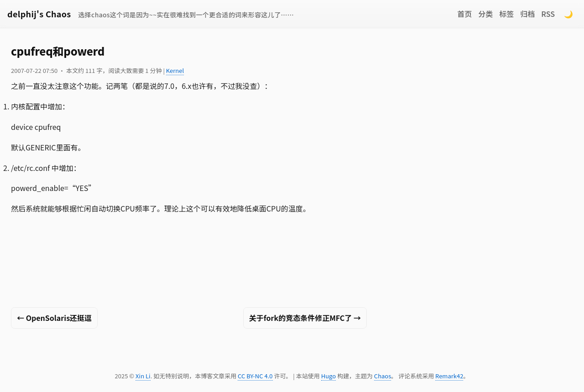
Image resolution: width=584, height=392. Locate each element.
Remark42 (449, 376)
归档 (527, 14)
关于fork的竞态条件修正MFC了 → (305, 318)
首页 (464, 14)
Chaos (383, 376)
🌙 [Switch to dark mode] (568, 14)
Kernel (175, 70)
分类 (485, 14)
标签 (506, 14)
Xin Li (143, 376)
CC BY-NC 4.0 (255, 376)
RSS (548, 14)
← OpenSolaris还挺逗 (54, 318)
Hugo (328, 376)
